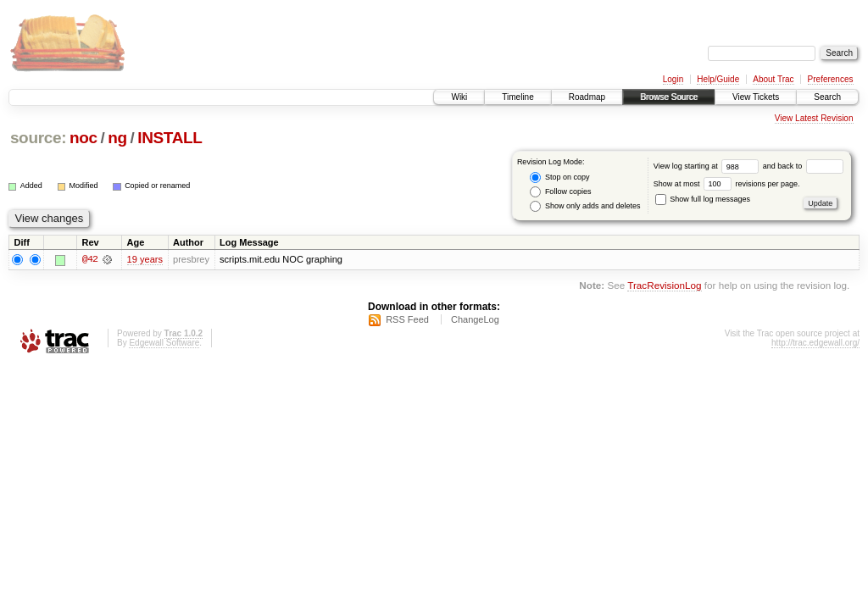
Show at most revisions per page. (727, 184)
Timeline (517, 97)
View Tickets (756, 97)
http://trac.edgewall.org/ (815, 343)
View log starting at (708, 166)
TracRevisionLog (664, 286)
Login (673, 79)
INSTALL (170, 138)
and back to (803, 166)
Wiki (459, 97)
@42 (90, 259)
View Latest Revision (814, 118)
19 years (145, 259)
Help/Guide (718, 79)
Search (827, 97)
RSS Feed (407, 319)
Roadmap (587, 97)
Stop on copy (559, 177)
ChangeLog (475, 319)
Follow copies (560, 192)
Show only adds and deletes (585, 206)
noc (83, 138)
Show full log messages (703, 199)
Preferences (831, 79)
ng (117, 138)
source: (38, 138)
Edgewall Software (164, 343)
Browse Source (669, 97)
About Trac (773, 79)
